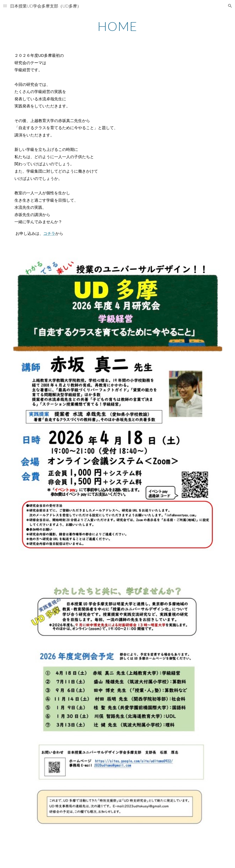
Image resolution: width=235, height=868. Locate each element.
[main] (117, 26)
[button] (5, 6)
